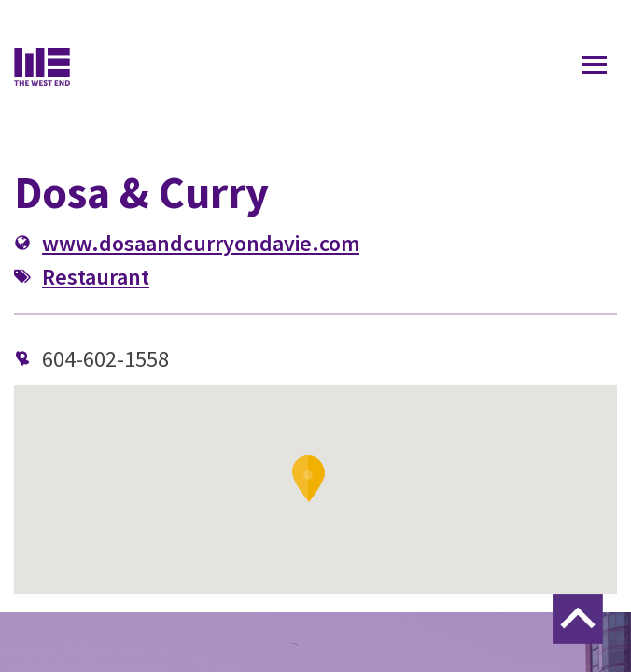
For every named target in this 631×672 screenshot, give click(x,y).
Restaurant (96, 277)
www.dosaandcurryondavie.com (201, 243)
